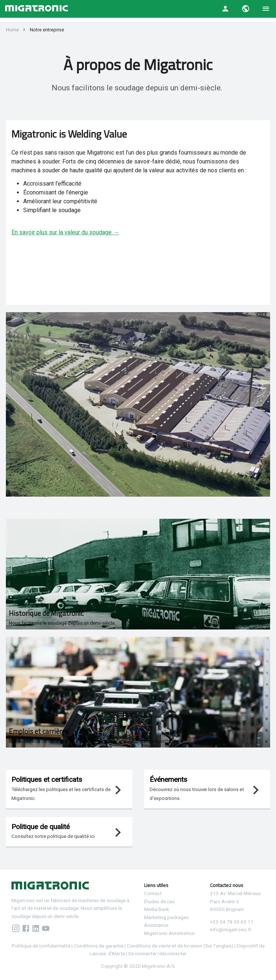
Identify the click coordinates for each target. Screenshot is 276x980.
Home (12, 30)
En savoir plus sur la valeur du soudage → (65, 232)
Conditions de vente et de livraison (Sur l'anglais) (180, 946)
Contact (153, 893)
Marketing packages (166, 917)
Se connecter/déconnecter (158, 953)
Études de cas (159, 901)
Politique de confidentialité (41, 946)
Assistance (156, 925)
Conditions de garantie (99, 946)
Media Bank (157, 909)
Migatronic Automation (169, 933)
